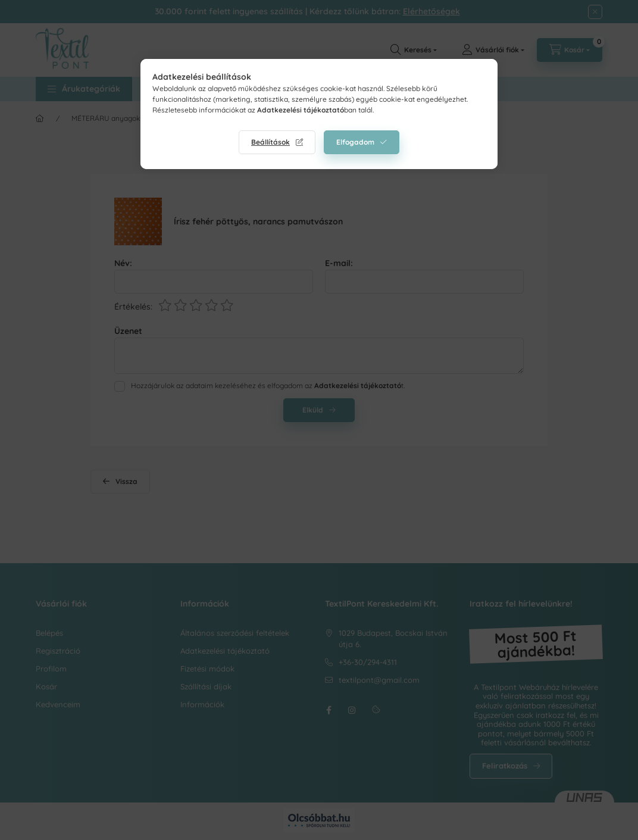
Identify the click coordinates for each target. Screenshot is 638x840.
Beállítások (270, 142)
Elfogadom (355, 142)
